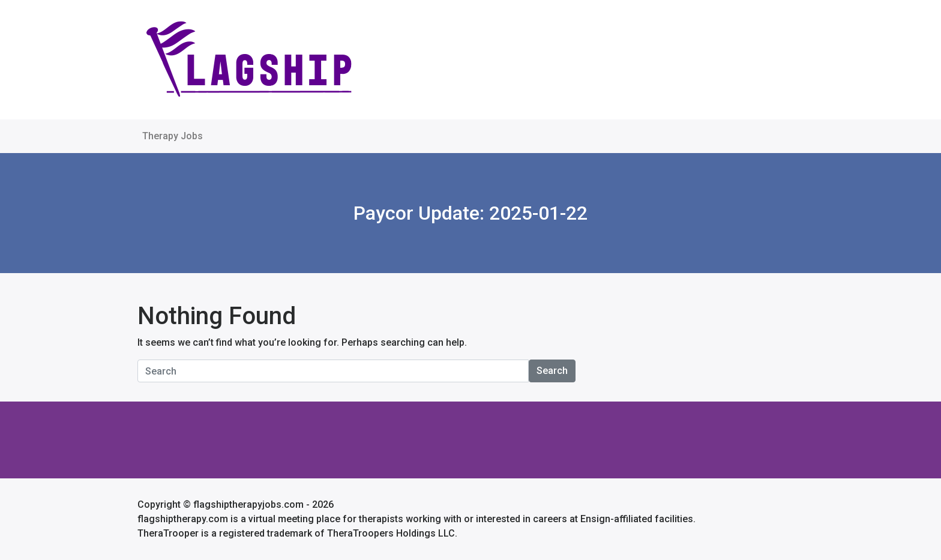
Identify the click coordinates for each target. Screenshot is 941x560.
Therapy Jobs (173, 136)
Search (552, 371)
